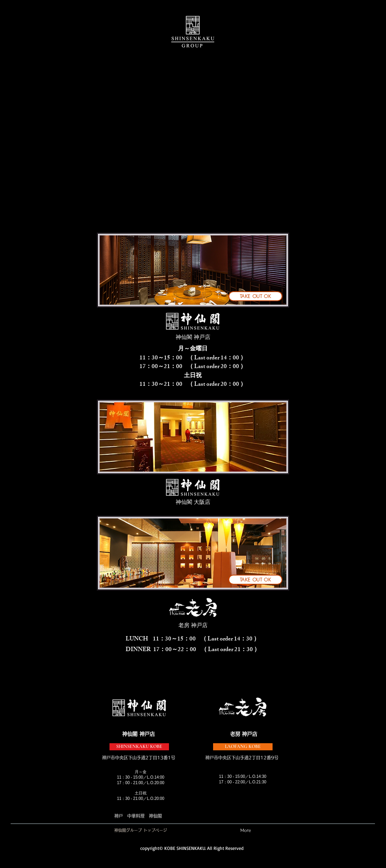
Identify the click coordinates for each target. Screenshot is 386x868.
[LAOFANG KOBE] (243, 747)
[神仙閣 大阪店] (193, 502)
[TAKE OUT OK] (255, 296)
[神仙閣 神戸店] (193, 337)
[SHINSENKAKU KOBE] (139, 747)
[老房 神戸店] (193, 626)
